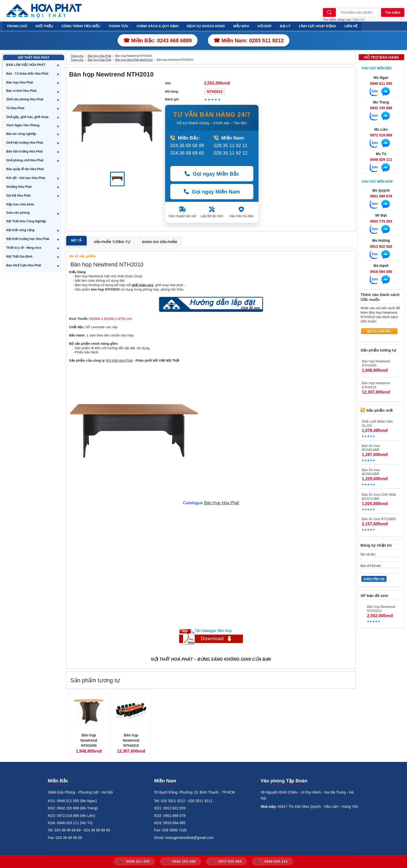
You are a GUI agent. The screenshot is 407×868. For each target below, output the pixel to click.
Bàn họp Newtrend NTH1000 (89, 740)
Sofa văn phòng (18, 213)
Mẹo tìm (359, 20)
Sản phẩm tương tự (112, 242)
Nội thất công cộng (20, 230)
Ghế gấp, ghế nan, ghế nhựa (27, 117)
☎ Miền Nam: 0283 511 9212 (249, 40)
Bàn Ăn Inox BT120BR (379, 519)
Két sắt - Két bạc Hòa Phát (26, 178)
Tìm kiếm (393, 13)
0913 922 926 (381, 246)
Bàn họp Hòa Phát (20, 82)
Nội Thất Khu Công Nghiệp (26, 221)
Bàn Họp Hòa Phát (222, 503)
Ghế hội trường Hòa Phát (25, 143)
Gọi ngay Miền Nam (212, 192)
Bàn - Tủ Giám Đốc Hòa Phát (27, 74)
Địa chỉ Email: (371, 566)
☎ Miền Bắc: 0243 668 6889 (158, 40)
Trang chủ (77, 56)
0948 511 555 (381, 84)
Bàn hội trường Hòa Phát (25, 151)
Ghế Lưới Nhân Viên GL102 (377, 423)
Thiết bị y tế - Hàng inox (24, 248)
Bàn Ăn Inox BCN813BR (371, 472)
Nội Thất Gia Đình (19, 257)
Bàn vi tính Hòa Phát (21, 91)
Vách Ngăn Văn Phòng (23, 125)
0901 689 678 (381, 196)
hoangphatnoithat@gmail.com (189, 838)
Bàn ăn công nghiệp (21, 134)
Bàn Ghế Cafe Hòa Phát (24, 265)
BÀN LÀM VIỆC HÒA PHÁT (26, 65)
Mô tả (76, 240)
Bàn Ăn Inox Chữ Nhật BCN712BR (379, 497)
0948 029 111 (381, 160)
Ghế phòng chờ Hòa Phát (25, 160)
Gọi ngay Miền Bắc (212, 174)
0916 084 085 (381, 272)
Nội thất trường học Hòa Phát (28, 239)
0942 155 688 (381, 108)
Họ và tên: (368, 554)
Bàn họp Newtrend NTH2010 (381, 609)
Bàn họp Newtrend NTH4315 (131, 740)
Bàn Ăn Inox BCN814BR (371, 448)
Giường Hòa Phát (19, 187)
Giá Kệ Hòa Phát (18, 196)
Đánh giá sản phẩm (160, 242)
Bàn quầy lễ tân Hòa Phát (25, 169)
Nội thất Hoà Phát (119, 360)
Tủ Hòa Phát (15, 108)
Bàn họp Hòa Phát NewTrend (134, 60)
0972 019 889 (381, 135)
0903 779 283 (381, 221)
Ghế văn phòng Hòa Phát (25, 99)
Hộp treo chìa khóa (20, 204)
